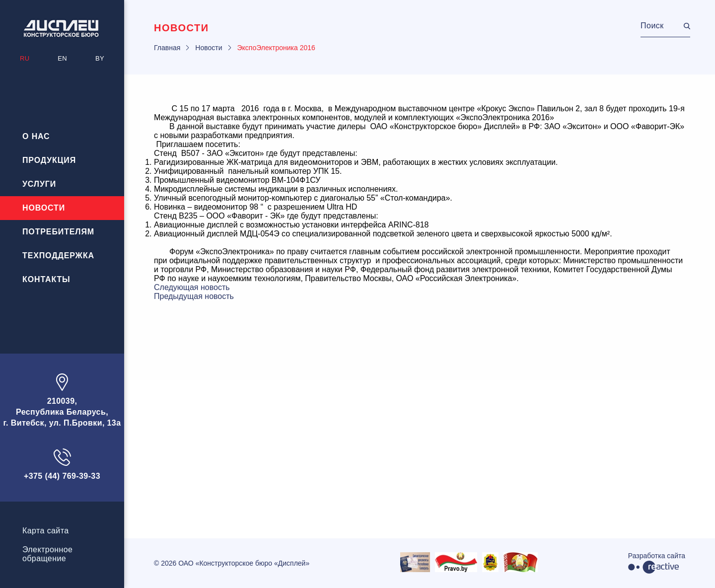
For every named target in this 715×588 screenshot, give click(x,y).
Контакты (46, 279)
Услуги (39, 184)
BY (100, 58)
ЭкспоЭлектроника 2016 (276, 48)
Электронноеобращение (47, 554)
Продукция (49, 160)
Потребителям (58, 232)
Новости (44, 208)
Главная (167, 48)
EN (62, 58)
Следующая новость (192, 287)
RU (25, 58)
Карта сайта (46, 531)
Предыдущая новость (194, 296)
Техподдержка (58, 256)
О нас (36, 136)
